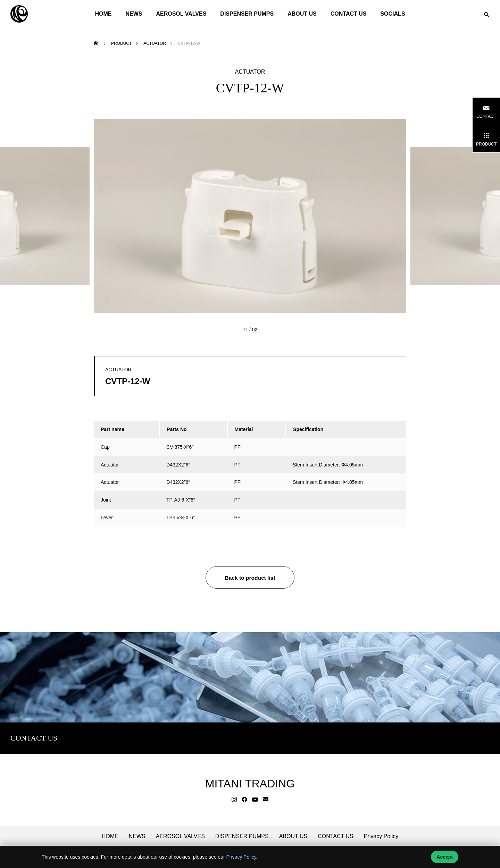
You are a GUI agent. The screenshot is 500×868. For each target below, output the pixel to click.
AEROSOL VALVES (181, 14)
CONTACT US (349, 14)
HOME (103, 14)
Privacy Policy (381, 836)
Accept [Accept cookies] (445, 857)
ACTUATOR (250, 72)
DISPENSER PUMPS (247, 14)
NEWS (134, 14)
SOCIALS (393, 14)
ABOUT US (302, 14)
